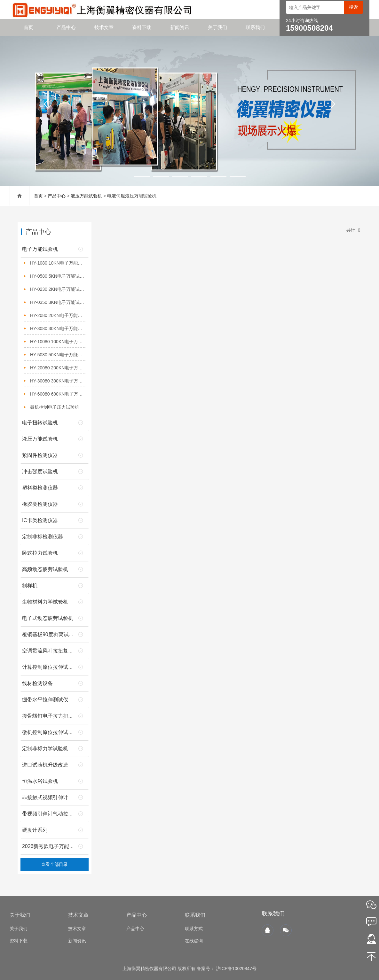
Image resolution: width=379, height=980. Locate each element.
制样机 (30, 586)
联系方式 (194, 929)
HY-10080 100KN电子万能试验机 (58, 342)
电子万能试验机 (40, 249)
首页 (28, 27)
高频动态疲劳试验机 (45, 569)
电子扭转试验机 (40, 423)
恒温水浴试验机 (40, 781)
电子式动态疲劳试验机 (48, 618)
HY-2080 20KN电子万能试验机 (58, 315)
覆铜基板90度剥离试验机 (51, 634)
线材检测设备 (37, 683)
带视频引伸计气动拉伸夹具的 (55, 814)
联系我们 (255, 27)
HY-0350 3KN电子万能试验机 (58, 302)
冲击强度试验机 (40, 471)
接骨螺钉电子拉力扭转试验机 (55, 716)
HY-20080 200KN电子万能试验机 (58, 368)
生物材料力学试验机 (45, 602)
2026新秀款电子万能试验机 (53, 846)
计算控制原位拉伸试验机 (50, 667)
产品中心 (66, 27)
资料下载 (142, 27)
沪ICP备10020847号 (236, 968)
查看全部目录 (54, 864)
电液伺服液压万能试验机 (132, 196)
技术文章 (104, 27)
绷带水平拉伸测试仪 (45, 700)
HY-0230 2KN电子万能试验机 (58, 289)
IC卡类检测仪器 (40, 520)
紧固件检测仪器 (40, 455)
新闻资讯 (180, 27)
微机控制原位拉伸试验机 (50, 732)
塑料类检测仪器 (40, 488)
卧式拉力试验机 (40, 553)
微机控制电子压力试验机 (55, 407)
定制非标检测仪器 (43, 537)
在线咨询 (194, 941)
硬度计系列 (35, 830)
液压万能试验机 (86, 196)
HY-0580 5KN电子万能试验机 (58, 276)
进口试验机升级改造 (45, 765)
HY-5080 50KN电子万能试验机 (58, 355)
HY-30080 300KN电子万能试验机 (58, 381)
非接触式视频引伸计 (45, 797)
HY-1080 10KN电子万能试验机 (58, 263)
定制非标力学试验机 (45, 749)
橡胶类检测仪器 (40, 504)
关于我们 (217, 27)
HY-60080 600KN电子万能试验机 (58, 394)
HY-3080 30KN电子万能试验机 (58, 328)
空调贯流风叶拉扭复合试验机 (55, 651)
